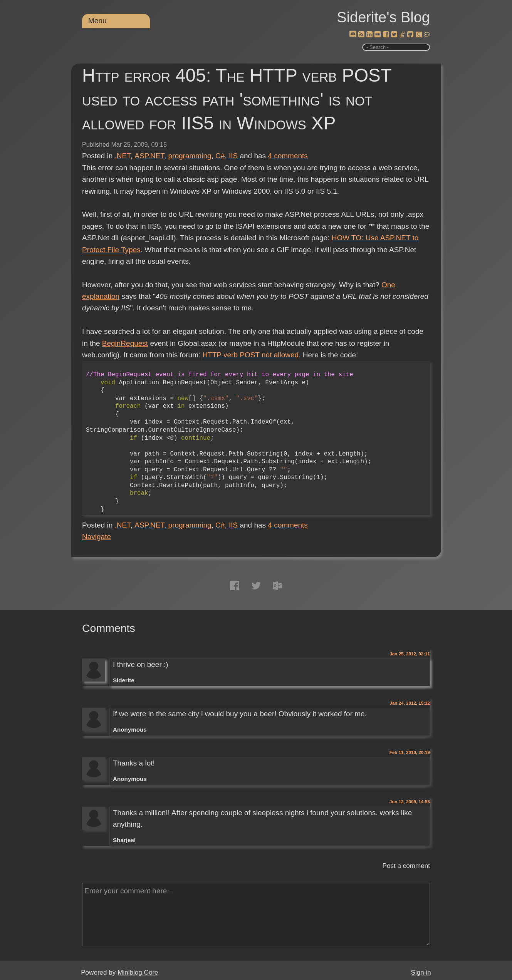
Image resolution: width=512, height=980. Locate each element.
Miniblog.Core (138, 972)
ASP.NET (149, 156)
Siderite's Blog (383, 17)
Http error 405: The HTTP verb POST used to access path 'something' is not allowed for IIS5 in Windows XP (237, 99)
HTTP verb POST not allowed (251, 355)
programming (190, 156)
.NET (123, 156)
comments (288, 156)
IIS (233, 156)
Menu (97, 21)
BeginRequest (125, 343)
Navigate (97, 537)
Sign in (421, 972)
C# (220, 156)
